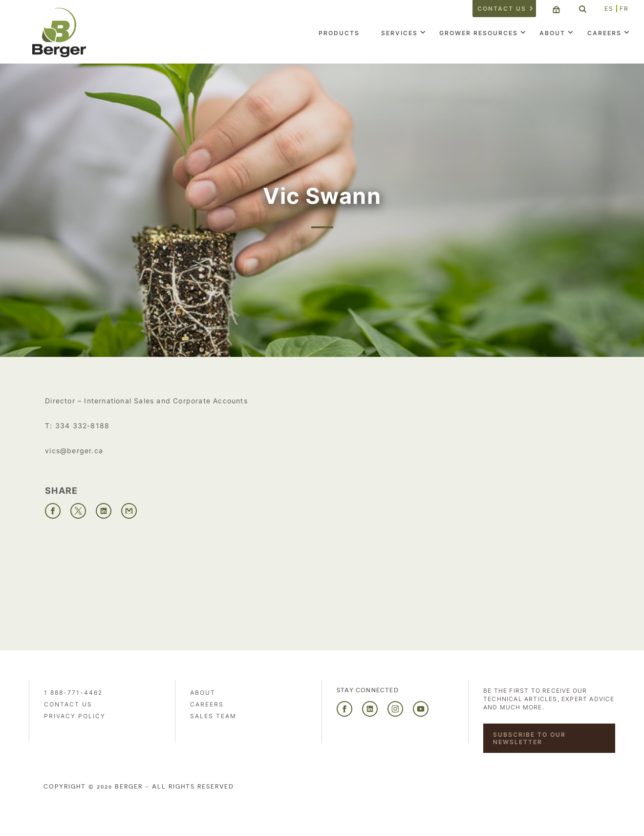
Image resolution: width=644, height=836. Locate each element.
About (552, 33)
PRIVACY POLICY (75, 716)
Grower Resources (479, 33)
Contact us (502, 9)
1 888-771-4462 (73, 693)
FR (624, 9)
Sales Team (213, 716)
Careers (604, 33)
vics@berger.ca (74, 451)
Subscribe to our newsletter (529, 738)
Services (399, 33)
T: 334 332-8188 (77, 426)
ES (609, 9)
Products (339, 33)
